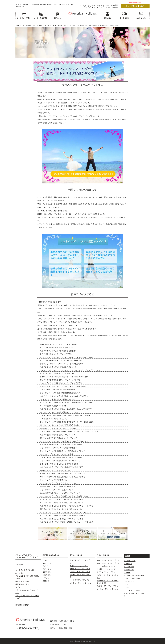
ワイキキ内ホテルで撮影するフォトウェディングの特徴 (61, 383)
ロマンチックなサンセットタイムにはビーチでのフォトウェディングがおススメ (70, 370)
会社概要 (127, 572)
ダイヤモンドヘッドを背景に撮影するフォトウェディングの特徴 (64, 377)
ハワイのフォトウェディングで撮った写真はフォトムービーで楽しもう (67, 522)
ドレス (45, 560)
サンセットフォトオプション (81, 583)
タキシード (47, 563)
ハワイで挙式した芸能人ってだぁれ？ (54, 406)
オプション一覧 (130, 561)
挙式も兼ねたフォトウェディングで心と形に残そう (59, 428)
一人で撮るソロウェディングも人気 (53, 419)
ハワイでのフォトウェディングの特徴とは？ (57, 348)
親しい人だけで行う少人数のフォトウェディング (58, 438)
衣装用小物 (47, 575)
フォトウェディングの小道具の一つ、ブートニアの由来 (61, 457)
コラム (126, 587)
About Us (19, 573)
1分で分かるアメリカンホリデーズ (27, 591)
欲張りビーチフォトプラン (80, 569)
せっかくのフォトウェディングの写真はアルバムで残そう (62, 444)
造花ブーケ (47, 566)
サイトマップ (129, 581)
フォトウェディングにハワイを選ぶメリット (57, 490)
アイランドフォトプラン (106, 572)
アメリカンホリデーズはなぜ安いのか (27, 597)
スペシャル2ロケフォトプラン (108, 560)
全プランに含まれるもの (51, 555)
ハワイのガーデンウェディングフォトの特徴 (57, 454)
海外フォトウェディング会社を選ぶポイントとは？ (59, 412)
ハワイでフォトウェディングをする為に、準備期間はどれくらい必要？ (67, 402)
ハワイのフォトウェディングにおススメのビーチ (58, 367)
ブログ (126, 584)
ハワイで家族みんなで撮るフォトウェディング (57, 435)
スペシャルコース (103, 555)
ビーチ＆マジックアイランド (80, 580)
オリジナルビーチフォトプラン (81, 561)
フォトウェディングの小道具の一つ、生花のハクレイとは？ (62, 451)
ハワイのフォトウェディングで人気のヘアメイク (58, 373)
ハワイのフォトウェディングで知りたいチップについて (61, 483)
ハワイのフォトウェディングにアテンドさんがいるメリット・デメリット (68, 506)
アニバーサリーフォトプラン (108, 586)
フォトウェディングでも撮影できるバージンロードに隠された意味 (65, 415)
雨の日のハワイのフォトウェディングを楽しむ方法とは (61, 509)
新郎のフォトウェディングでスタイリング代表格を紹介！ (62, 364)
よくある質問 (129, 567)
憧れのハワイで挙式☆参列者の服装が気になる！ (58, 399)
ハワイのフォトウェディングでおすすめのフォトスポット (62, 499)
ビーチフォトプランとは (25, 570)
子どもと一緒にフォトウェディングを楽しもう (57, 486)
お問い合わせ (129, 570)
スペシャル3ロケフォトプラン (108, 563)
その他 (128, 556)
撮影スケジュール (22, 581)
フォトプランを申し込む (135, 6)
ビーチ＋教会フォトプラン (107, 566)
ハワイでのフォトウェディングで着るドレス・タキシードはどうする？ (67, 357)
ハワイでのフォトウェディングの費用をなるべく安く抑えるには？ (65, 441)
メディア (19, 587)
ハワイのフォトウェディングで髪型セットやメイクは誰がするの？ (65, 496)
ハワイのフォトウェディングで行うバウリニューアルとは (62, 519)
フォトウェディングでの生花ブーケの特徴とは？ (58, 390)
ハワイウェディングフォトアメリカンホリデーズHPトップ (27, 556)
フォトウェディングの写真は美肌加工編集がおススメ (60, 393)
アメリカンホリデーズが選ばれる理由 (27, 577)
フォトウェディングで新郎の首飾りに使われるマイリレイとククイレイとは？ (69, 432)
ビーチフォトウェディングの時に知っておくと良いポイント (62, 474)
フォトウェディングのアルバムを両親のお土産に (58, 448)
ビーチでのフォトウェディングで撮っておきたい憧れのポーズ (63, 386)
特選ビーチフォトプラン (79, 566)
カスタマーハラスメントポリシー (135, 595)
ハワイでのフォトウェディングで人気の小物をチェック (61, 360)
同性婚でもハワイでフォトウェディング (55, 470)
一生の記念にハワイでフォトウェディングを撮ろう (59, 344)
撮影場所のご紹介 (22, 584)
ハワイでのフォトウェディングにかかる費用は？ (58, 351)
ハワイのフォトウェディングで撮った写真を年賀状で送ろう (63, 516)
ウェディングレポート (132, 590)
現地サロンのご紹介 (22, 605)
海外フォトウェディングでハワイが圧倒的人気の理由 (60, 425)
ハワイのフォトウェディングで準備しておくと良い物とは (62, 503)
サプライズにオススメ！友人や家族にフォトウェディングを (63, 477)
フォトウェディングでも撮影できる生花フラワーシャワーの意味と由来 (67, 422)
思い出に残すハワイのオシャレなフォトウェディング (60, 493)
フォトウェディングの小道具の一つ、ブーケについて (60, 461)
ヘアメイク (47, 578)
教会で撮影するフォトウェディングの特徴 (56, 354)
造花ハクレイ (48, 569)
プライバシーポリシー (132, 578)
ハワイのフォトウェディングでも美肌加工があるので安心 (62, 467)
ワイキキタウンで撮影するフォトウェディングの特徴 (60, 380)
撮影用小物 (47, 572)
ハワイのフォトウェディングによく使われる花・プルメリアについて (66, 409)
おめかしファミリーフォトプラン (108, 576)
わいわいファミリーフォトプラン (80, 576)
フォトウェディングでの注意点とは (53, 480)
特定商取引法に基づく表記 (134, 575)
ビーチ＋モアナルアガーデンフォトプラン (108, 582)
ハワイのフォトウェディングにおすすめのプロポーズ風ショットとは (66, 512)
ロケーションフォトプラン (80, 572)
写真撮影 (46, 581)
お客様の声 (128, 564)
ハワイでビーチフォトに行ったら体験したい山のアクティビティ (64, 396)
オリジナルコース (76, 555)
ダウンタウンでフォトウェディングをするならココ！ (60, 464)
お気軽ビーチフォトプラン (107, 569)
